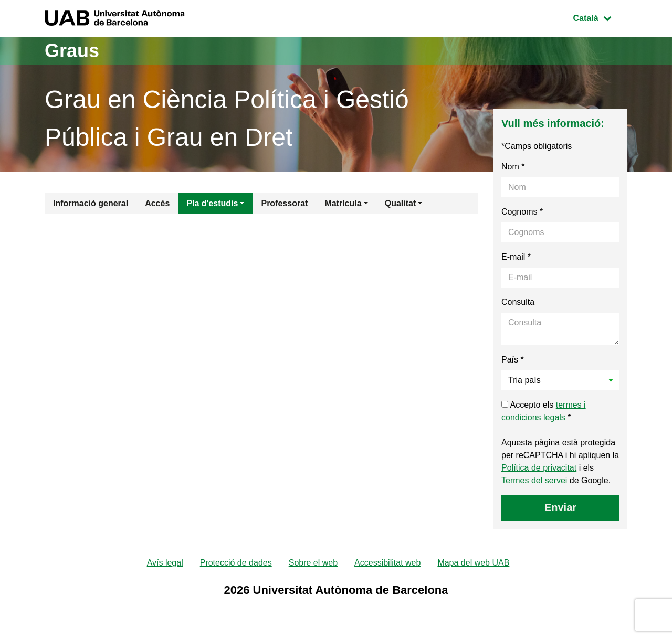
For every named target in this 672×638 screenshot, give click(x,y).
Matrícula (343, 203)
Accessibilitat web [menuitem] (387, 563)
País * (513, 360)
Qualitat (401, 203)
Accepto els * (544, 411)
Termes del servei (534, 480)
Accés (157, 203)
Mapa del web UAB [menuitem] (473, 563)
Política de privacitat (539, 468)
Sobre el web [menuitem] (313, 563)
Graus (72, 51)
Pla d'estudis (212, 203)
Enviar (560, 507)
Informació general (91, 203)
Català (600, 17)
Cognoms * (522, 212)
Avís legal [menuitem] (165, 563)
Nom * (513, 167)
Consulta (518, 302)
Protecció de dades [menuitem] (236, 563)
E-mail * (516, 257)
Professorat (284, 203)
